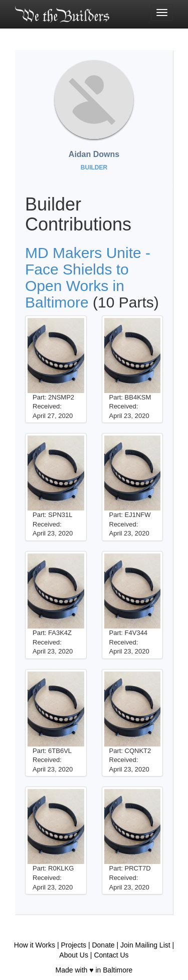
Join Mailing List (145, 945)
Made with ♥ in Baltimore (94, 970)
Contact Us (111, 955)
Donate (103, 945)
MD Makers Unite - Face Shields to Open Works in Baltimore (88, 277)
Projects (73, 945)
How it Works (35, 945)
